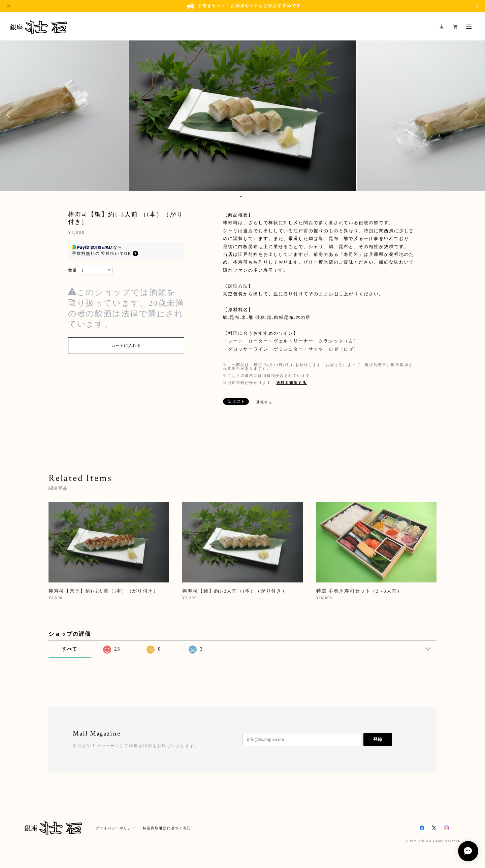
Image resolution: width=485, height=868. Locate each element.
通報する (264, 402)
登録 (378, 739)
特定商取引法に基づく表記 (167, 828)
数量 (73, 270)
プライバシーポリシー (116, 828)
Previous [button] (10, 115)
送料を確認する (291, 383)
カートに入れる (126, 346)
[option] (243, 115)
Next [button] (475, 115)
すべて (70, 649)
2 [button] (245, 197)
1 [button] (241, 197)
